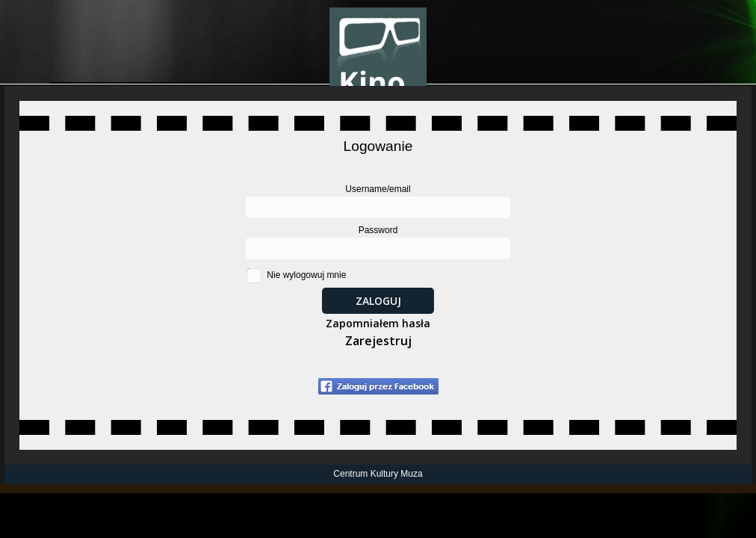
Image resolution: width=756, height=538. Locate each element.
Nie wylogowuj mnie (306, 275)
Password (378, 230)
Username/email (378, 189)
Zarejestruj (378, 341)
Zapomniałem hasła (378, 323)
